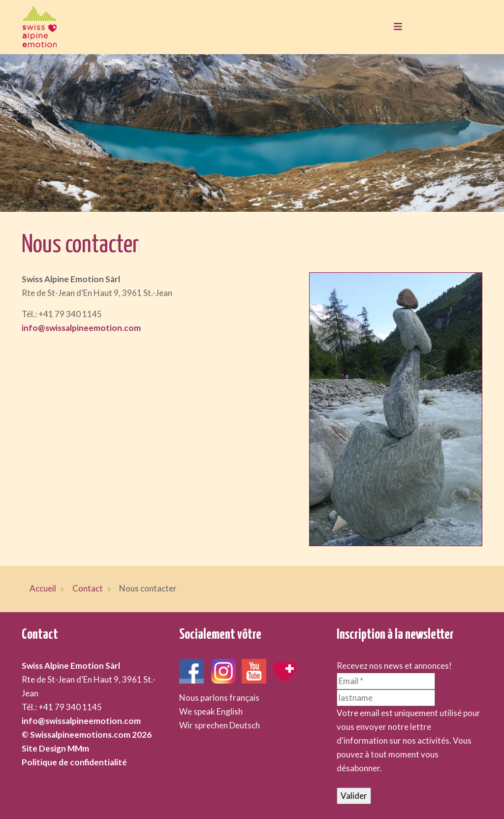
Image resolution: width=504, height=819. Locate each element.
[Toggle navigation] (395, 27)
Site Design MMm (55, 748)
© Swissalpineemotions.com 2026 (87, 735)
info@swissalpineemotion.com (81, 328)
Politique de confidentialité (74, 762)
